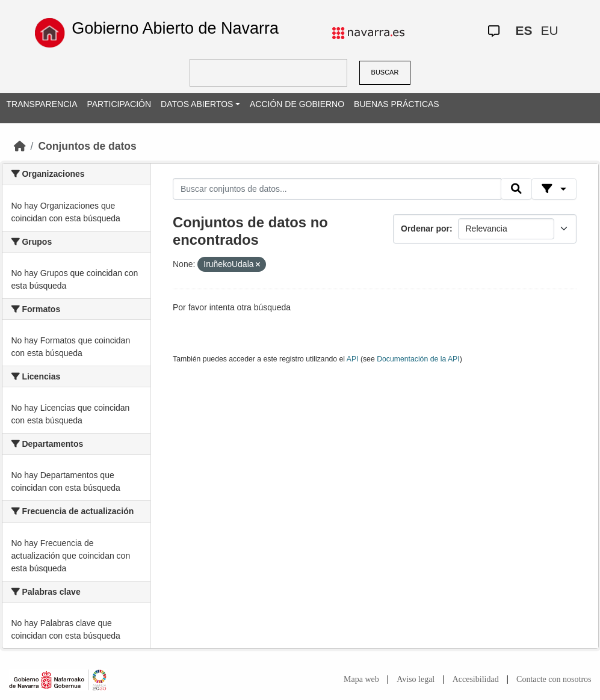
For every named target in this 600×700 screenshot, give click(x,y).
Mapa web (361, 679)
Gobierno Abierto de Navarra (175, 28)
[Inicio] (20, 146)
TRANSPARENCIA (42, 104)
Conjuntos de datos (87, 146)
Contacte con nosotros (554, 679)
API (353, 359)
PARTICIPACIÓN (119, 104)
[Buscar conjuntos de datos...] (337, 189)
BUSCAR (385, 72)
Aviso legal (416, 679)
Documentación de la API (418, 359)
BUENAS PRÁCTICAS (397, 104)
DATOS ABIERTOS (197, 104)
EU (549, 30)
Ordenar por (425, 229)
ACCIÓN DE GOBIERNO (297, 104)
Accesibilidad (476, 679)
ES (524, 30)
